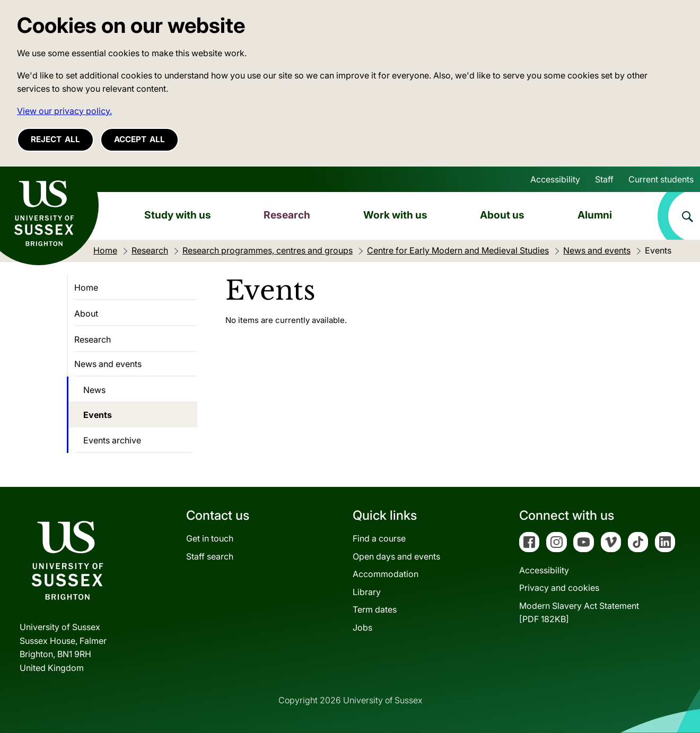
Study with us (178, 215)
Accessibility (555, 179)
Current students (661, 179)
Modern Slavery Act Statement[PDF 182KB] (579, 613)
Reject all (55, 139)
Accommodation (386, 574)
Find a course (379, 538)
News (94, 390)
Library (367, 592)
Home (86, 287)
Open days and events (396, 556)
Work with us (395, 215)
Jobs (362, 627)
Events (98, 415)
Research (287, 215)
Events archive (112, 440)
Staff (604, 179)
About (86, 313)
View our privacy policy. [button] (64, 111)
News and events (108, 364)
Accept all (139, 139)
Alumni (595, 215)
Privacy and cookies (559, 588)
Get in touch (210, 538)
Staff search (210, 556)
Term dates (375, 609)
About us (502, 215)
